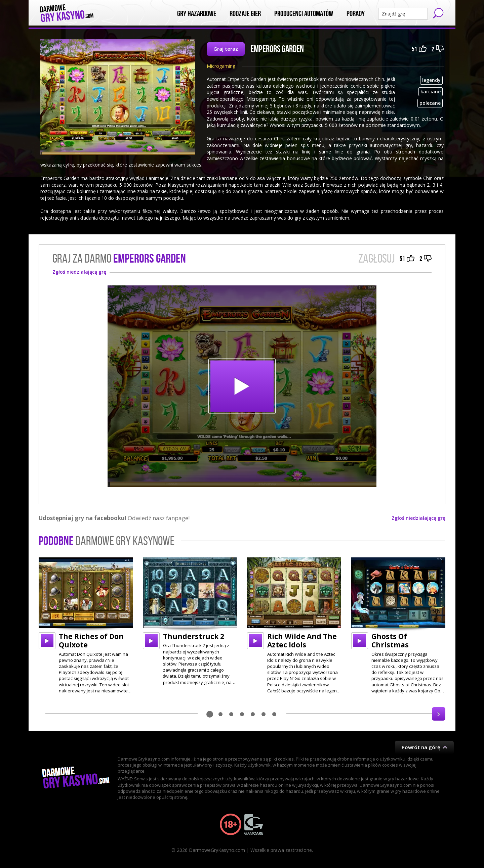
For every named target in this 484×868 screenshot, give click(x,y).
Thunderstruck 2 (194, 636)
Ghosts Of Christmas (390, 641)
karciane (431, 92)
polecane (430, 103)
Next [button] (439, 714)
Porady (356, 14)
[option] (86, 626)
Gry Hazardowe (197, 14)
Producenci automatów (304, 14)
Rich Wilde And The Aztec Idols (302, 641)
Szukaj (438, 13)
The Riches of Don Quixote (91, 641)
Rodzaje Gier (245, 14)
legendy (431, 80)
